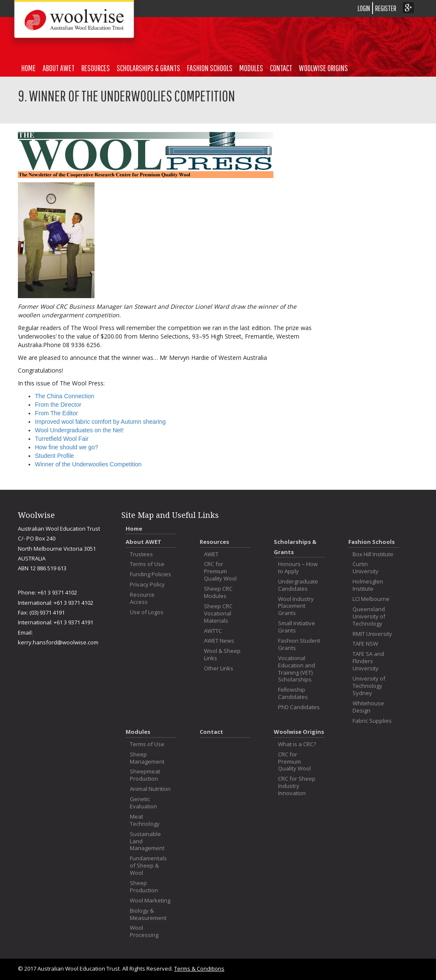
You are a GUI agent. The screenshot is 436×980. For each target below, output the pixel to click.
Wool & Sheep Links (222, 655)
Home (29, 68)
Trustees (141, 554)
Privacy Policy (147, 585)
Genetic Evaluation (143, 803)
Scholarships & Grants (148, 68)
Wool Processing (144, 931)
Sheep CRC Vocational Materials (218, 614)
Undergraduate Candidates (298, 585)
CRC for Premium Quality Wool (220, 571)
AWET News (219, 641)
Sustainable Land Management (147, 841)
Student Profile (54, 456)
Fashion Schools (210, 68)
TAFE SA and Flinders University (368, 661)
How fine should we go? (67, 447)
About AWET (59, 68)
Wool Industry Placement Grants (296, 606)
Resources (96, 68)
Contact (281, 68)
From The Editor (56, 413)
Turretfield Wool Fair (62, 439)
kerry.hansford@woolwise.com (58, 642)
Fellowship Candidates (293, 693)
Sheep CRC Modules (218, 592)
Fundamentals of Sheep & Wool (148, 866)
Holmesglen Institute (368, 585)
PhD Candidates (299, 707)
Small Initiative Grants (297, 627)
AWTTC (213, 631)
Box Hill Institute (373, 554)
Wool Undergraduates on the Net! (79, 430)
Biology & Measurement (148, 914)
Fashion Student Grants (299, 644)
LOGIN (364, 8)
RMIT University (372, 634)
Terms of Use (147, 564)
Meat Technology (145, 820)
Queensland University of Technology (369, 616)
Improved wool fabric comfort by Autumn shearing (100, 422)
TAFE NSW (365, 644)
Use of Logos (147, 612)
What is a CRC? (297, 744)
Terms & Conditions (199, 969)
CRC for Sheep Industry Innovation (297, 786)
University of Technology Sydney (369, 686)
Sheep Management (147, 758)
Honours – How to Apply (298, 568)
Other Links (219, 668)
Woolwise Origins (323, 68)
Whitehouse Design (368, 707)
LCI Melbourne (371, 599)
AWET (211, 554)
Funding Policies (151, 574)
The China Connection (65, 396)
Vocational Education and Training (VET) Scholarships (297, 669)
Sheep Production (144, 887)
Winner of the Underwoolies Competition (88, 464)
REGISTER (386, 8)
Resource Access (142, 598)
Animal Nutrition (150, 789)
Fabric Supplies (372, 721)
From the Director (58, 405)
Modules (251, 68)
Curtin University (366, 568)
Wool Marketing (150, 901)
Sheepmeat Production (145, 775)
